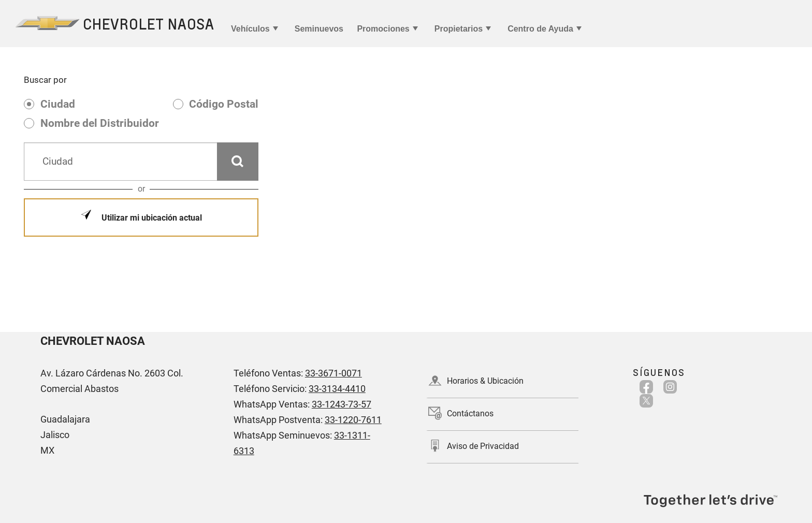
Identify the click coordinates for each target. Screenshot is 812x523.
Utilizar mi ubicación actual (151, 218)
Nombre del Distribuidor (100, 123)
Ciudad (58, 104)
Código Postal (224, 104)
